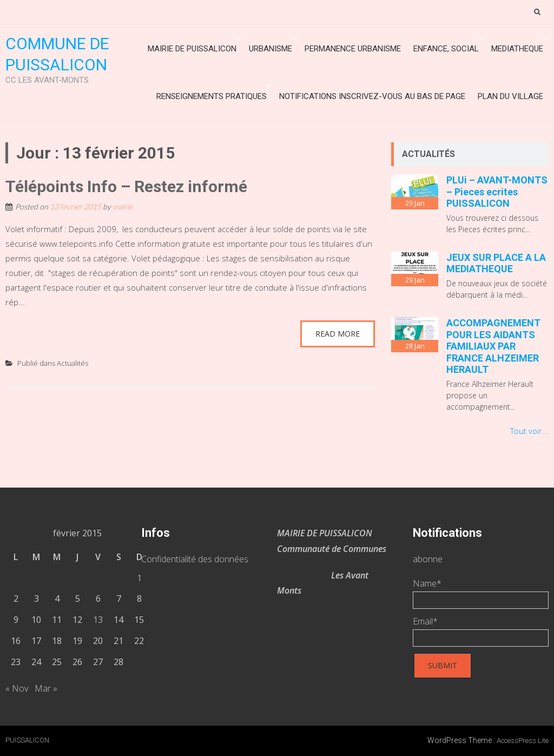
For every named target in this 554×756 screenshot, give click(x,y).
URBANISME (271, 49)
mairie (123, 206)
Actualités (72, 363)
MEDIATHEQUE (517, 49)
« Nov (17, 688)
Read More (338, 334)
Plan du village (510, 96)
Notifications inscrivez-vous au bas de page (372, 96)
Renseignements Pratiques (212, 96)
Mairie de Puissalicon (192, 49)
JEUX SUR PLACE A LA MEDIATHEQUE (496, 263)
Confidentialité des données (195, 559)
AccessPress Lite (523, 741)
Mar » (46, 688)
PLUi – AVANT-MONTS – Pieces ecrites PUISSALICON (497, 192)
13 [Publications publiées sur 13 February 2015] (98, 620)
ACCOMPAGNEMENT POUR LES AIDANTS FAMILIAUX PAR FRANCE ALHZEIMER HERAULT (493, 346)
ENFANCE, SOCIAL (446, 49)
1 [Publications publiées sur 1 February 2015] (139, 578)
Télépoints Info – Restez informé (126, 186)
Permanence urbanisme (353, 49)
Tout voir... (529, 431)
